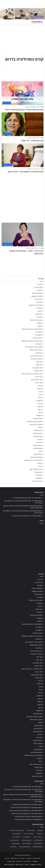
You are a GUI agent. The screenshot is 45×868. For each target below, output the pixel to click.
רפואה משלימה (38, 472)
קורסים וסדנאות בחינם (36, 457)
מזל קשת (40, 410)
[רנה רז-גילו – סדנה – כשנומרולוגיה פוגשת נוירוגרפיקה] (22, 234)
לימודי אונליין (39, 365)
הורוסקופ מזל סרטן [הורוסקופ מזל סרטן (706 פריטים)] (15, 840)
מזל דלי (40, 395)
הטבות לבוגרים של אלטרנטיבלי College (32, 341)
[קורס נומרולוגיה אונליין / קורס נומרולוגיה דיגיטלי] (22, 93)
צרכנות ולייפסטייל (38, 445)
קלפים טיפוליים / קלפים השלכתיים (33, 460)
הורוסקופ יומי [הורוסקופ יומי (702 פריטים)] (39, 834)
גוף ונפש (40, 311)
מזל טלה (40, 398)
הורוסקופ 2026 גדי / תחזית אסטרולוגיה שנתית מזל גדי (28, 820)
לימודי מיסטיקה (38, 371)
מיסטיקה (40, 428)
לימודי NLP (39, 362)
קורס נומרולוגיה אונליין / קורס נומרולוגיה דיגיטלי (24, 110)
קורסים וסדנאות (38, 454)
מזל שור (40, 413)
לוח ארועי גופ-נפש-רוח (36, 359)
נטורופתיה (29, 858)
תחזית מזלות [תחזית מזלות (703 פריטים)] (14, 847)
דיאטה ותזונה (39, 314)
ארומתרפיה (39, 308)
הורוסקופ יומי (39, 332)
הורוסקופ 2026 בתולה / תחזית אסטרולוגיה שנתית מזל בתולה (26, 808)
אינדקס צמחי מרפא (37, 293)
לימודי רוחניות (39, 377)
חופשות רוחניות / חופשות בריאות (34, 347)
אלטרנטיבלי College (37, 296)
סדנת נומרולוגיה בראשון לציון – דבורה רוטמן (26, 172)
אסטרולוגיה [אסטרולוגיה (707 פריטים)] (40, 830)
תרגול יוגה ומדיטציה (37, 481)
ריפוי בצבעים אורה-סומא (36, 469)
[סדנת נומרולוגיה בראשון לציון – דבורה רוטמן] (22, 155)
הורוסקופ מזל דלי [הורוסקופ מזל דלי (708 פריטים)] (16, 837)
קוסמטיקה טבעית (38, 448)
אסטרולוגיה (39, 302)
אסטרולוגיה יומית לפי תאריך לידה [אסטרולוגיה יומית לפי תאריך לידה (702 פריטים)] (16, 830)
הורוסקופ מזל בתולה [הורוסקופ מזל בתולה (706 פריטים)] (38, 837)
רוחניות (40, 466)
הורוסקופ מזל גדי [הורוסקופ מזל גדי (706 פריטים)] (27, 837)
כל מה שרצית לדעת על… (36, 356)
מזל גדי (40, 392)
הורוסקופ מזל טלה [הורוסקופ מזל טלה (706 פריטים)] (38, 840)
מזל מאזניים (39, 401)
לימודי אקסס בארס (37, 368)
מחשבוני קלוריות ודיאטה (36, 425)
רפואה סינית (39, 475)
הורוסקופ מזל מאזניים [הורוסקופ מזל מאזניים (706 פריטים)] (26, 840)
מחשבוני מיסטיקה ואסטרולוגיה (34, 422)
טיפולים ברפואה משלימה (36, 350)
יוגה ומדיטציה (39, 353)
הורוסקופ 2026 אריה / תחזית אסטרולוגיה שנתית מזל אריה (27, 516)
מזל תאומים (39, 416)
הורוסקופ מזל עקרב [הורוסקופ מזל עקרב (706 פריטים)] (38, 844)
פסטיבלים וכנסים (38, 436)
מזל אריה (40, 386)
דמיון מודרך (39, 317)
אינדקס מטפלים (11, 861)
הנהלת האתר (39, 107)
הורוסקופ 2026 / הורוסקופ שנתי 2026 (32, 329)
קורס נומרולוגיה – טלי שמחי (32, 141)
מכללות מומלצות (38, 430)
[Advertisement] (22, 197)
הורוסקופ (40, 326)
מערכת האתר (39, 138)
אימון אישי (40, 290)
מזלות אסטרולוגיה (38, 419)
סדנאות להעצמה (38, 433)
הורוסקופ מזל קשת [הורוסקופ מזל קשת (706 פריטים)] (27, 844)
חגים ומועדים (39, 344)
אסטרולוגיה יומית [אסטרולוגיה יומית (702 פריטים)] (31, 830)
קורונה (41, 451)
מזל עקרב (40, 407)
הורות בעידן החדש (37, 338)
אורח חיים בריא (38, 287)
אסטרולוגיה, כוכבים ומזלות (35, 305)
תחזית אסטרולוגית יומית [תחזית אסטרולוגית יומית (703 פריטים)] (25, 847)
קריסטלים (40, 463)
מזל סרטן (40, 404)
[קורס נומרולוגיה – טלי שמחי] (22, 124)
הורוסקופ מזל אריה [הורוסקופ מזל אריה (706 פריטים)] (16, 834)
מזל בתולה (40, 389)
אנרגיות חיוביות (38, 299)
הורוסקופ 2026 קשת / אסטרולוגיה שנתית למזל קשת (29, 817)
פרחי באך (40, 439)
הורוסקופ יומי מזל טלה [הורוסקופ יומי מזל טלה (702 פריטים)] (29, 834)
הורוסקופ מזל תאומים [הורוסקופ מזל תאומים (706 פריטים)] (38, 847)
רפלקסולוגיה (39, 478)
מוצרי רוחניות (39, 383)
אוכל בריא (40, 284)
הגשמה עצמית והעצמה (36, 320)
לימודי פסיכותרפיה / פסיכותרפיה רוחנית (32, 374)
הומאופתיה (39, 323)
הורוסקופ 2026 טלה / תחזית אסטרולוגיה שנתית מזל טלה (27, 498)
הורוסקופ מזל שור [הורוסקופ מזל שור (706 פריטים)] (15, 844)
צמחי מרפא (39, 442)
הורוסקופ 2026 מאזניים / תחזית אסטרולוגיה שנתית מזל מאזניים (26, 811)
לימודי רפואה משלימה (37, 380)
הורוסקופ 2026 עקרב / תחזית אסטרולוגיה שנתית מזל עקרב (27, 814)
